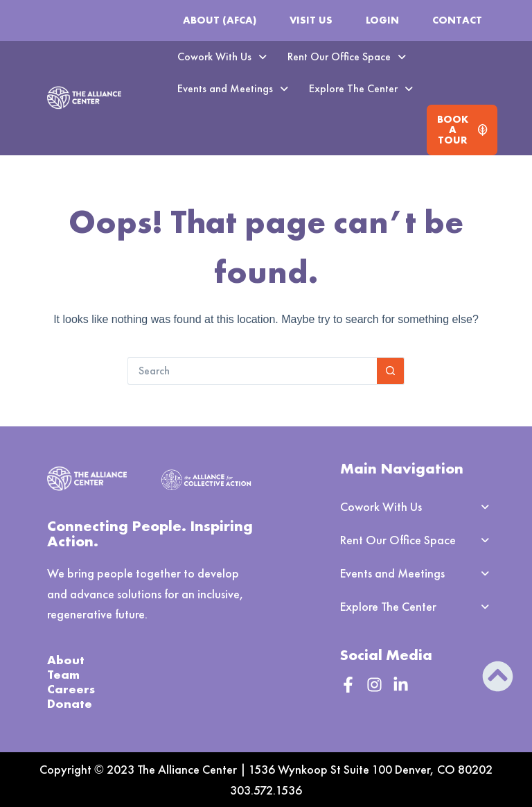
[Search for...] (252, 371)
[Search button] (391, 371)
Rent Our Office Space (347, 57)
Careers (71, 689)
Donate (70, 703)
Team (63, 674)
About (66, 660)
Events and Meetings (233, 88)
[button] (222, 57)
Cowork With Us (222, 57)
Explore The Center (361, 88)
